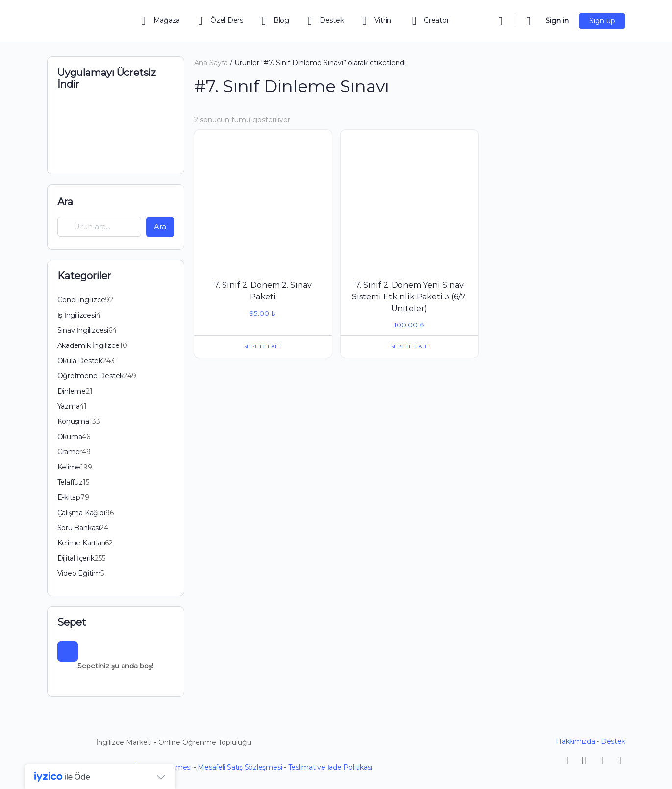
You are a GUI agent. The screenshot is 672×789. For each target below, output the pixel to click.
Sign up (602, 21)
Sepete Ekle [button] (263, 346)
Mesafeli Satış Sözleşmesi (240, 767)
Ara (65, 202)
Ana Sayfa (211, 63)
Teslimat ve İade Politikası (330, 767)
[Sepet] (68, 652)
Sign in (557, 21)
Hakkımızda (575, 741)
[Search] (501, 21)
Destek (613, 741)
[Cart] (529, 21)
